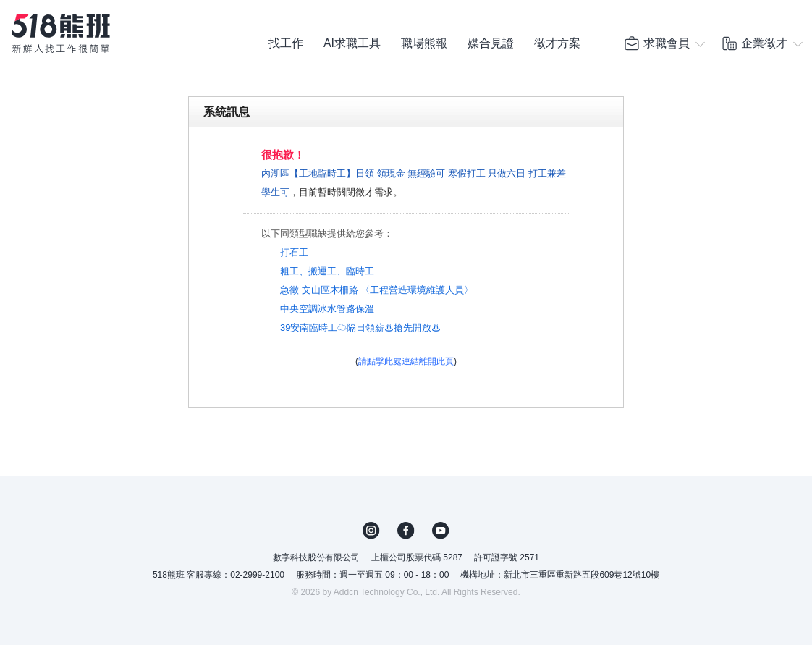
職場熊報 (424, 43)
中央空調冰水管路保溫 (327, 309)
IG (371, 531)
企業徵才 (754, 43)
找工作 (286, 43)
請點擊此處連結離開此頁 (406, 361)
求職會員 (656, 43)
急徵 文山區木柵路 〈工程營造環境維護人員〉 (377, 290)
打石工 (294, 252)
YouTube (441, 531)
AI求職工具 (352, 43)
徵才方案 (557, 43)
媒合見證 (491, 43)
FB (406, 531)
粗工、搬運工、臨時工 (327, 271)
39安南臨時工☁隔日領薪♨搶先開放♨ (360, 328)
